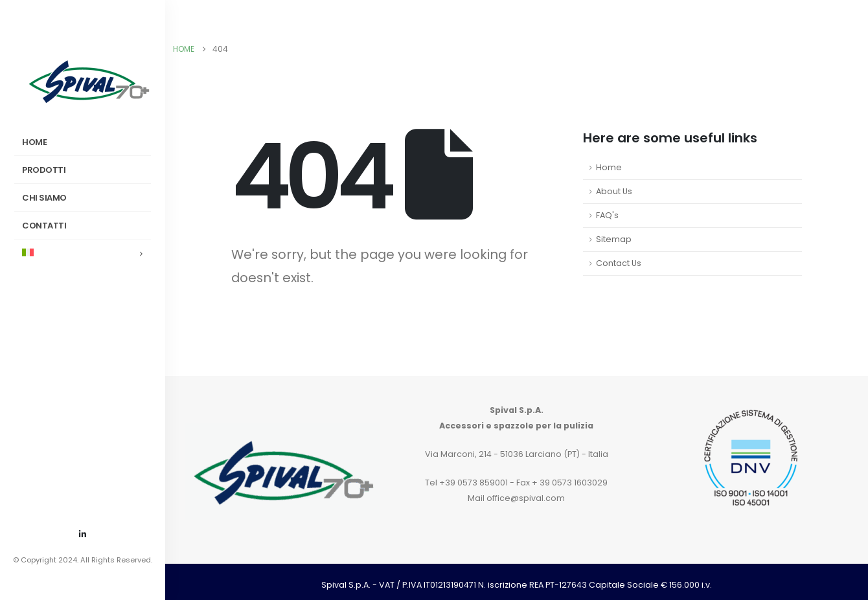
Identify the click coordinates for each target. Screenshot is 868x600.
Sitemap (614, 239)
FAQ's (607, 215)
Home (609, 167)
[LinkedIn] (83, 534)
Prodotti (44, 170)
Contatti (44, 226)
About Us (614, 191)
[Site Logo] (89, 81)
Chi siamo (44, 198)
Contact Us (619, 263)
